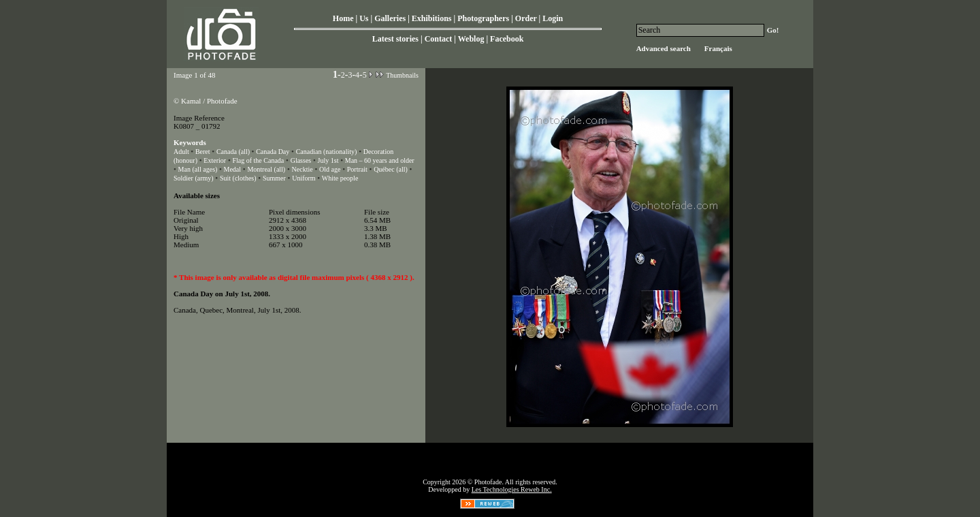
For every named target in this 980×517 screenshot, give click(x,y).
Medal (232, 169)
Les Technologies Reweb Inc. (512, 489)
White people (340, 178)
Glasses (301, 160)
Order (526, 18)
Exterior (215, 160)
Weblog (471, 39)
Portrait (357, 169)
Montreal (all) (266, 169)
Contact (439, 39)
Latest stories (395, 39)
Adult (182, 152)
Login (553, 18)
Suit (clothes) (238, 178)
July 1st (328, 160)
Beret (203, 152)
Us (364, 18)
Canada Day (273, 152)
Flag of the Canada (258, 160)
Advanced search (664, 48)
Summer (274, 178)
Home (343, 18)
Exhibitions (432, 18)
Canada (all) (234, 152)
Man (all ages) (199, 169)
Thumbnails (402, 75)
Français (718, 48)
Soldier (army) (194, 178)
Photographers (483, 18)
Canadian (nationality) (327, 152)
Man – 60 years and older (380, 160)
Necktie (303, 169)
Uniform (305, 178)
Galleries (390, 18)
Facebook (507, 39)
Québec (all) (391, 169)
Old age (330, 169)
